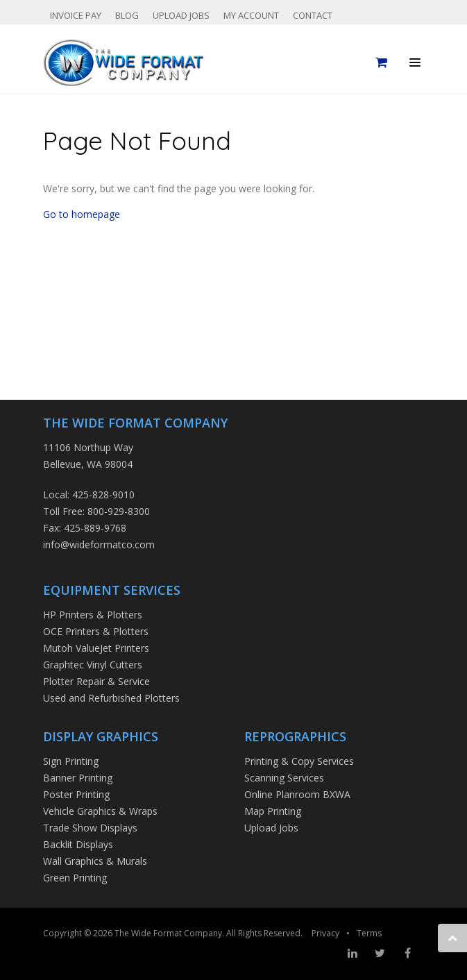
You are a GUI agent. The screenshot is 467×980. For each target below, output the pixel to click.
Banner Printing (78, 778)
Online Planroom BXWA (297, 794)
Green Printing (75, 878)
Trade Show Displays (90, 828)
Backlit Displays (78, 844)
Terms (369, 933)
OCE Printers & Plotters (96, 631)
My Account (251, 15)
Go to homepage (82, 214)
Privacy (325, 933)
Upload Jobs (181, 15)
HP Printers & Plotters (93, 615)
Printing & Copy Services (299, 761)
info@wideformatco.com (99, 544)
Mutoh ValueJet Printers (96, 648)
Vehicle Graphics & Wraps (100, 811)
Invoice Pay (76, 15)
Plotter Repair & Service (96, 681)
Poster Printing (76, 794)
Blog (127, 15)
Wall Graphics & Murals (95, 861)
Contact (313, 15)
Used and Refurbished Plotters (111, 698)
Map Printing (273, 811)
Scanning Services (284, 778)
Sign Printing (71, 761)
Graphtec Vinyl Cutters (93, 665)
